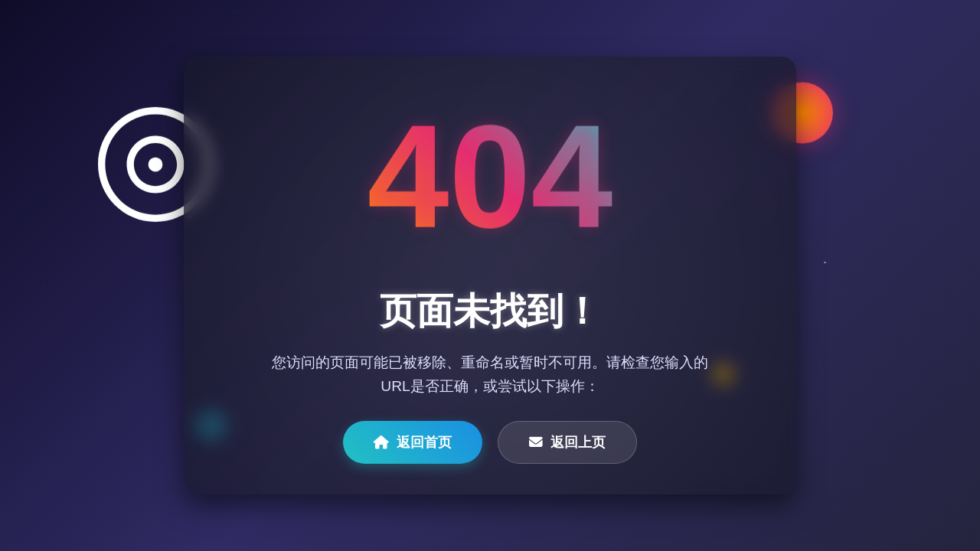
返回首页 (413, 442)
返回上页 (567, 442)
